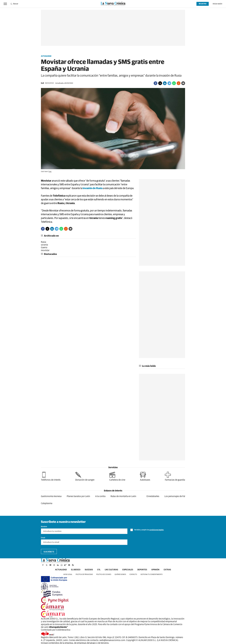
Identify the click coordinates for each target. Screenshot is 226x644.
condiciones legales (156, 530)
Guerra (44, 248)
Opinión (155, 570)
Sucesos (89, 570)
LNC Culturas (111, 570)
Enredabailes (153, 496)
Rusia (44, 242)
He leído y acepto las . (147, 530)
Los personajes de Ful (175, 496)
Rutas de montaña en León (123, 496)
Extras (167, 570)
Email (43, 538)
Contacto (133, 574)
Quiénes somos (120, 574)
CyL (99, 570)
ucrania (44, 245)
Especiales (128, 570)
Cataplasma (47, 503)
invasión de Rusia (93, 188)
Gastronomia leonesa (51, 496)
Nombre (44, 527)
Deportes (142, 570)
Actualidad (46, 56)
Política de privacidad (84, 574)
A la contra (100, 496)
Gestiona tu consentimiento (152, 574)
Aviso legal (68, 574)
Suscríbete (49, 552)
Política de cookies (104, 574)
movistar (45, 250)
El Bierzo (76, 570)
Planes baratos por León (78, 496)
